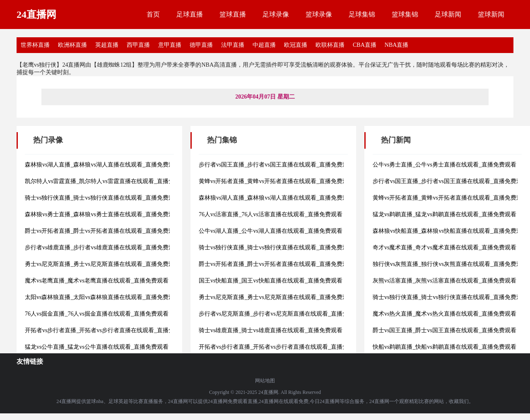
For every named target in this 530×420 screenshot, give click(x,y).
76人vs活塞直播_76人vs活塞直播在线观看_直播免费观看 (271, 214)
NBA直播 (397, 45)
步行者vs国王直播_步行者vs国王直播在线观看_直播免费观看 (276, 165)
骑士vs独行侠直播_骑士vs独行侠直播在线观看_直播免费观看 (102, 198)
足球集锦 (362, 14)
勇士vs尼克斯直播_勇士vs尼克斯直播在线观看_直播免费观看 (102, 264)
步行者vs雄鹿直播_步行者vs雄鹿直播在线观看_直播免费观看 (102, 247)
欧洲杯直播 (72, 45)
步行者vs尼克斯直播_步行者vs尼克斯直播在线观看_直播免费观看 (282, 314)
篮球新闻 (491, 14)
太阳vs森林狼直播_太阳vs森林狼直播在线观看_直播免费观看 (102, 297)
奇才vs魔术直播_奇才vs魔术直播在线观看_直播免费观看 (444, 247)
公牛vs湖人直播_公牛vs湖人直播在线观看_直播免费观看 (271, 231)
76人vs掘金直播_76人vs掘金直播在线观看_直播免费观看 (97, 314)
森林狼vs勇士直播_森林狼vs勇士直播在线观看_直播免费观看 (102, 214)
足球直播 (190, 14)
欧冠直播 (296, 45)
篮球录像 (319, 14)
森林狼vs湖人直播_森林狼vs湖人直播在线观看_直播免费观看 (102, 165)
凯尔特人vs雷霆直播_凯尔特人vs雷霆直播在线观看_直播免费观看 (108, 181)
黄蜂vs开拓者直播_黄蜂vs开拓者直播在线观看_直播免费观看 (276, 181)
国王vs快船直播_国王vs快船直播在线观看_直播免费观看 (271, 281)
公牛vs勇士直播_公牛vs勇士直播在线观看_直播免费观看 (444, 165)
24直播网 (36, 14)
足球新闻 (448, 14)
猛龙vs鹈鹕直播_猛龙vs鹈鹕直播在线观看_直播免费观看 (444, 214)
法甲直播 (233, 45)
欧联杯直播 (330, 45)
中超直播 (264, 45)
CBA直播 (365, 45)
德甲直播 (201, 45)
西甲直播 (138, 45)
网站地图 (265, 381)
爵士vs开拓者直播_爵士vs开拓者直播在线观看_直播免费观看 (102, 231)
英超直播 (107, 45)
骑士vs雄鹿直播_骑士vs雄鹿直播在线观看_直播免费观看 (271, 330)
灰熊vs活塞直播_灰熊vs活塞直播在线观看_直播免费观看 (444, 281)
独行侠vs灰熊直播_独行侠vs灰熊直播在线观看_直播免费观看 (450, 264)
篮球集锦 (405, 14)
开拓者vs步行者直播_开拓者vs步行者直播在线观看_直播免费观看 (108, 330)
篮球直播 (233, 14)
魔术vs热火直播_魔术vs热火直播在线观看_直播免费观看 (444, 314)
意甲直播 (170, 45)
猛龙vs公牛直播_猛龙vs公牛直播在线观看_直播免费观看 (97, 347)
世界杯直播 (35, 45)
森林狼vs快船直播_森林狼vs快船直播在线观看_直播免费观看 (450, 231)
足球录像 (276, 14)
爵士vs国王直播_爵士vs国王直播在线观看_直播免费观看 (444, 330)
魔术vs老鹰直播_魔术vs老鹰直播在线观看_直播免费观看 (97, 281)
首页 (153, 14)
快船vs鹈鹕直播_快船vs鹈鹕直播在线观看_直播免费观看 (444, 347)
